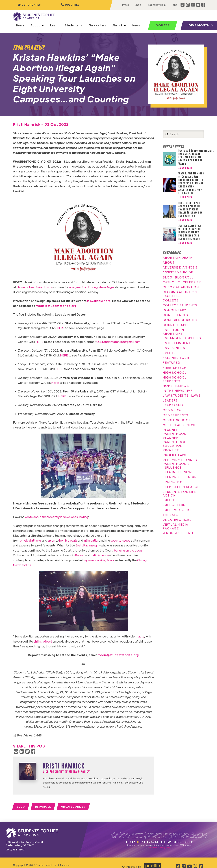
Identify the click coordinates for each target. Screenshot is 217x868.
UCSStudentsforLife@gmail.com (118, 342)
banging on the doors (128, 550)
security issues (120, 540)
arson (51, 540)
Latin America (100, 555)
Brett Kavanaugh (87, 545)
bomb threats (68, 540)
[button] (70, 5)
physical (25, 540)
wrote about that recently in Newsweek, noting (56, 517)
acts (141, 636)
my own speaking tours (99, 560)
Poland (80, 555)
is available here (99, 301)
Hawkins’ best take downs (34, 287)
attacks (36, 540)
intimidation (91, 540)
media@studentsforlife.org (56, 306)
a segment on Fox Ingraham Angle (92, 287)
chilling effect (43, 641)
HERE (61, 328)
